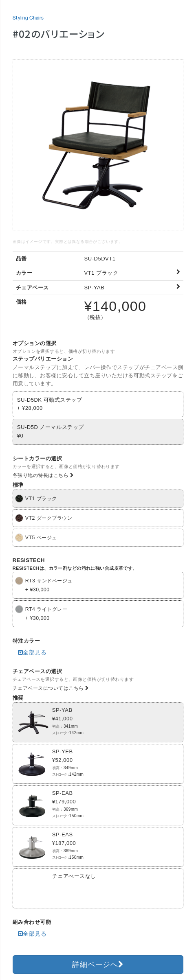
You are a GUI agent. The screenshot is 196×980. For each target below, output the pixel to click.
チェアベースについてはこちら (51, 688)
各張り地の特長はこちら (43, 475)
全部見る (32, 652)
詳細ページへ (98, 965)
